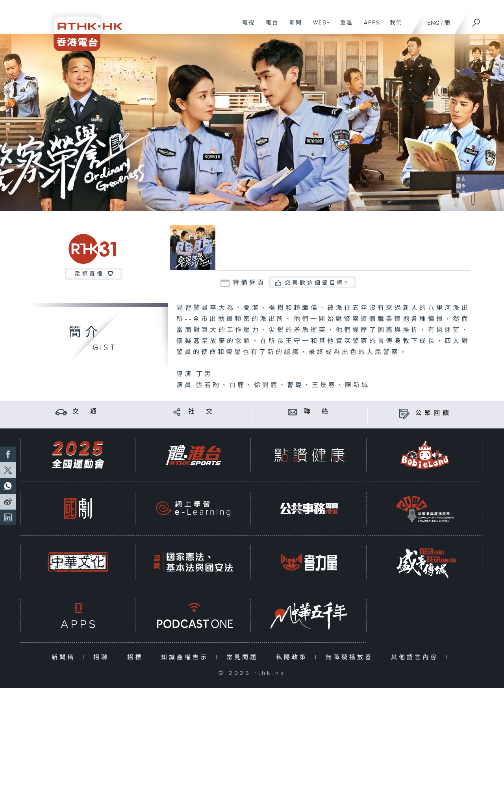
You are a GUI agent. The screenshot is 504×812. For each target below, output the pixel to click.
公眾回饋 (434, 413)
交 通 (86, 412)
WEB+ (319, 27)
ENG (433, 23)
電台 (269, 27)
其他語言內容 (416, 657)
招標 (137, 657)
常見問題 (244, 657)
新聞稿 (65, 657)
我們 (393, 27)
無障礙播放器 (351, 657)
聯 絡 (317, 412)
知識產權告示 (186, 657)
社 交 (202, 412)
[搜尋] (476, 20)
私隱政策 (294, 657)
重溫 (344, 27)
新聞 (293, 27)
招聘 (103, 657)
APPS (369, 27)
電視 (246, 27)
